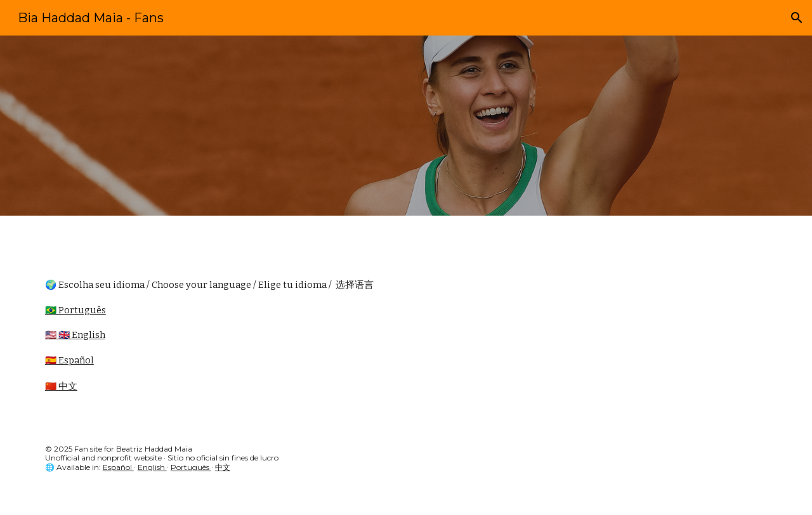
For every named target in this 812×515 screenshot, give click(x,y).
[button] (797, 18)
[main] (406, 341)
